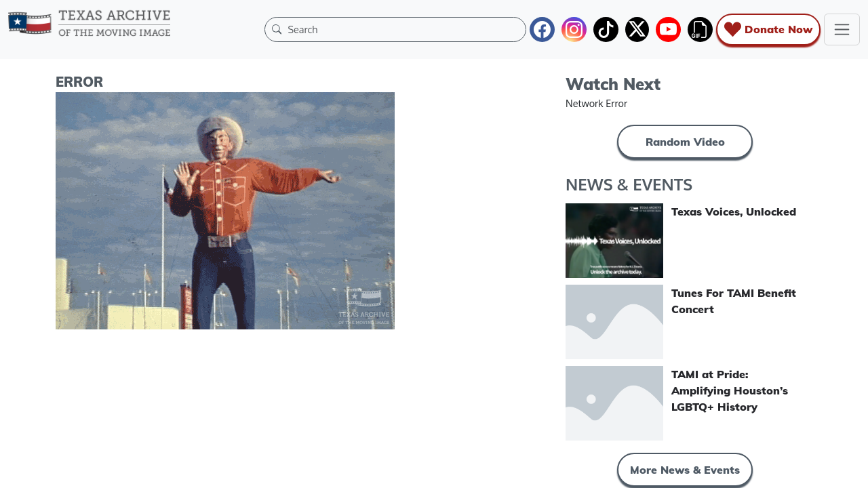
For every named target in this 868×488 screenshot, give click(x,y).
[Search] (403, 29)
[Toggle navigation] (842, 29)
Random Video (685, 142)
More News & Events (685, 470)
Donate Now (768, 29)
